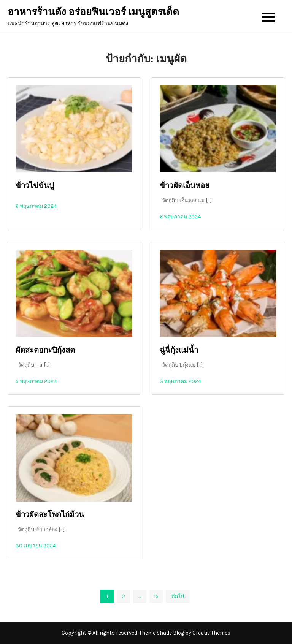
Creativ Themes (211, 633)
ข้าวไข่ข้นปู (35, 186)
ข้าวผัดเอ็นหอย (185, 186)
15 (156, 596)
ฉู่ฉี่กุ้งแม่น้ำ (179, 350)
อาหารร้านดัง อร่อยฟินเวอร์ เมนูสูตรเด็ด (93, 12)
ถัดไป (178, 596)
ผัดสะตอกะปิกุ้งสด (45, 350)
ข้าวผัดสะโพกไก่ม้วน (50, 515)
